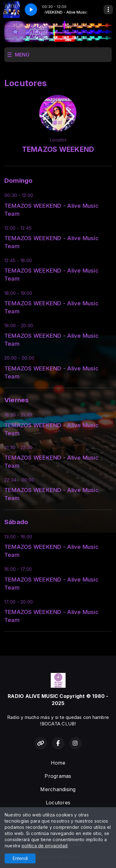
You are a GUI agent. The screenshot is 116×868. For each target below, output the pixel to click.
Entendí (20, 858)
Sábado (16, 522)
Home (58, 763)
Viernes (17, 400)
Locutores (58, 803)
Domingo (19, 180)
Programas (58, 776)
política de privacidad (45, 846)
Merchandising (58, 789)
